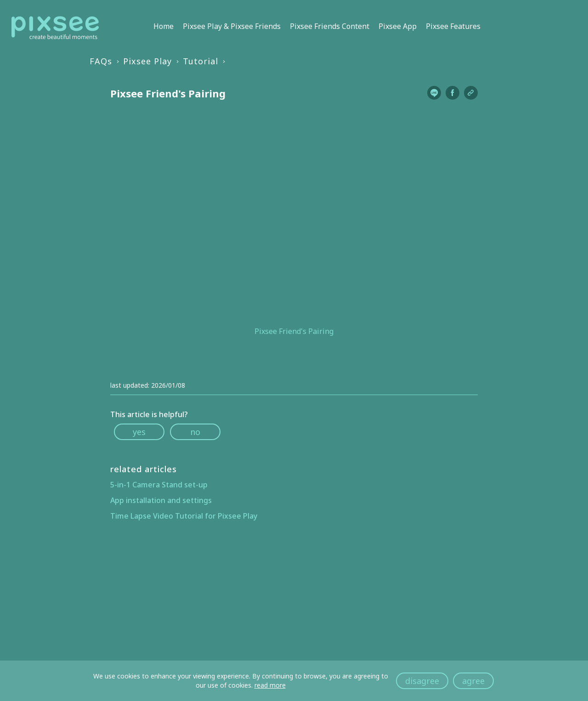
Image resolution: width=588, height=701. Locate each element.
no (195, 432)
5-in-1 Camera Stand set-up (159, 485)
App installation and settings (161, 500)
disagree (422, 681)
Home (164, 26)
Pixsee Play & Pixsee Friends (232, 26)
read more (270, 685)
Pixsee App (398, 26)
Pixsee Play (147, 61)
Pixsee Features (453, 26)
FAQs (101, 61)
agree (473, 681)
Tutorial (201, 61)
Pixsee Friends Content (330, 26)
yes (139, 432)
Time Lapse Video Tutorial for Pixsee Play (184, 516)
